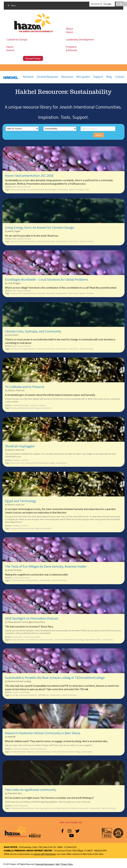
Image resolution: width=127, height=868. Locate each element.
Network (28, 77)
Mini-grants (83, 77)
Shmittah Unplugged (20, 446)
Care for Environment (21, 405)
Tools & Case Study (76, 189)
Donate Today (33, 58)
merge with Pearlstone (44, 854)
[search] (102, 4)
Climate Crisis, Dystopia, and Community (33, 331)
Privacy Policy (67, 864)
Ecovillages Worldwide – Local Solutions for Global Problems (47, 279)
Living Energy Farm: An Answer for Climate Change (39, 228)
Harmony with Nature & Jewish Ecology (41, 189)
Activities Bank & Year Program (22, 752)
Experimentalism (29, 241)
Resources (67, 77)
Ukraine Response (47, 77)
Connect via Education (38, 749)
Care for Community (20, 806)
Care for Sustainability (21, 578)
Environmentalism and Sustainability (24, 580)
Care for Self (17, 637)
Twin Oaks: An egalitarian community (31, 790)
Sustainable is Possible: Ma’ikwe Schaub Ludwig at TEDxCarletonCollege (55, 678)
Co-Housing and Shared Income (22, 808)
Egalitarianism (50, 808)
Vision (87, 189)
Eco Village (14, 695)
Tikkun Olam (73, 241)
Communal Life (16, 241)
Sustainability (62, 189)
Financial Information (45, 864)
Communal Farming (18, 189)
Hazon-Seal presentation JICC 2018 (29, 176)
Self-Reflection (44, 695)
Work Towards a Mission (22, 187)
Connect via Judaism (38, 405)
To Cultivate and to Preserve (25, 387)
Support (98, 77)
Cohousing (39, 808)
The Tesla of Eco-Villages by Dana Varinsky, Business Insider (46, 566)
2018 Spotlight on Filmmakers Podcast (32, 618)
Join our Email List (71, 822)
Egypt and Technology (21, 501)
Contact (120, 77)
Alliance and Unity (17, 463)
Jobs (57, 864)
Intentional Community (46, 241)
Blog (109, 77)
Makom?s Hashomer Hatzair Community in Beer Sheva (43, 733)
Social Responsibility (93, 640)
